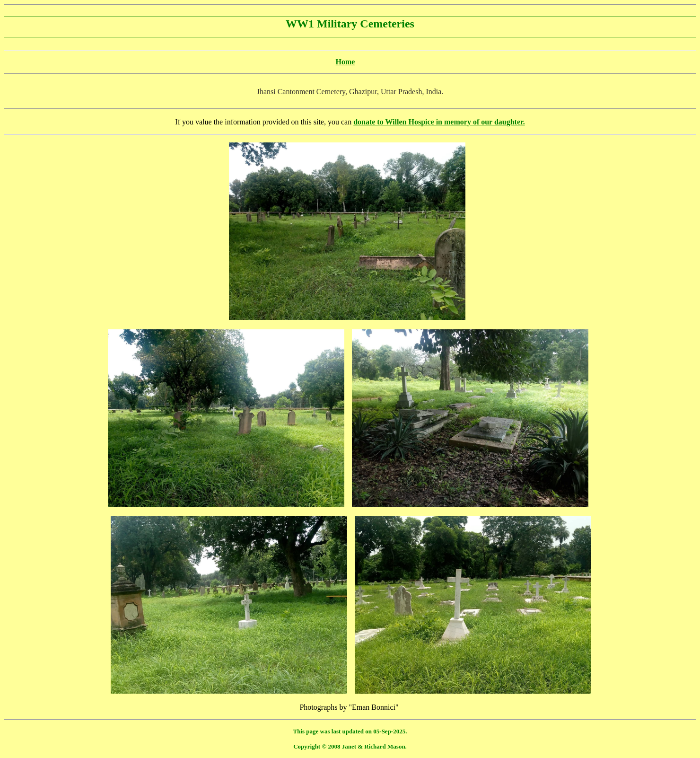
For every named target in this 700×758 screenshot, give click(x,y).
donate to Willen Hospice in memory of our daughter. (439, 122)
